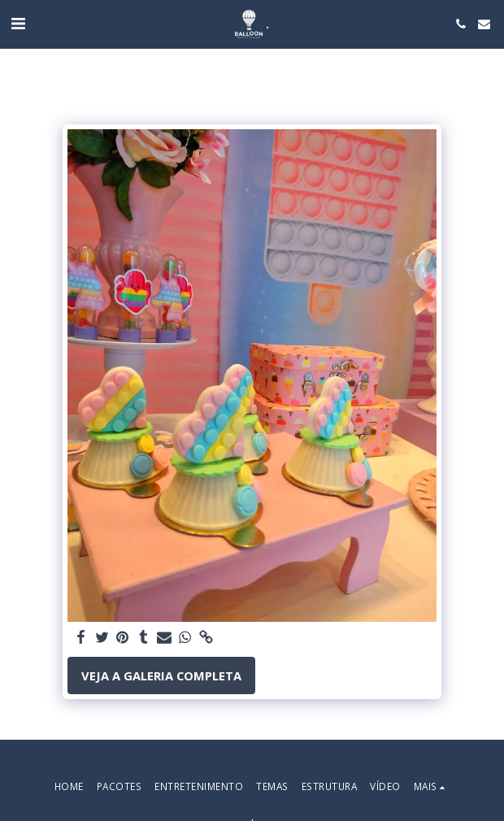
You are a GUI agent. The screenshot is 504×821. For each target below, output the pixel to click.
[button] (18, 23)
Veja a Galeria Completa (161, 675)
